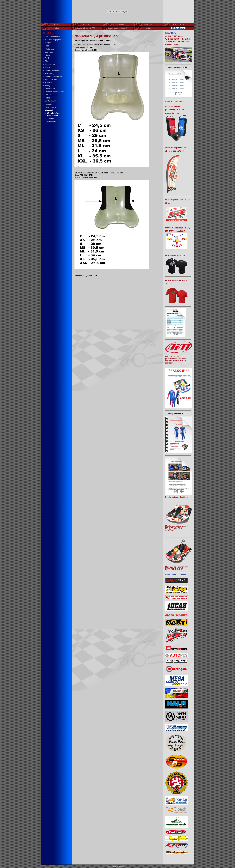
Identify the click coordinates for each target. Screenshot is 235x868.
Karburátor (49, 83)
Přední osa (49, 49)
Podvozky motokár (52, 37)
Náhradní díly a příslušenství (53, 114)
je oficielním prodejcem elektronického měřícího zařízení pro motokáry (176, 360)
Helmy (48, 86)
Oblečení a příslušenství (55, 92)
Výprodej (49, 110)
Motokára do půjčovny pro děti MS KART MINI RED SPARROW (179, 527)
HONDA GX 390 (51, 95)
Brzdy (47, 58)
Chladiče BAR (51, 89)
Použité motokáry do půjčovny (179, 496)
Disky (47, 61)
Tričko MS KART (178, 256)
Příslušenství (50, 64)
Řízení (48, 55)
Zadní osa (49, 52)
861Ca (168, 256)
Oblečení (50, 118)
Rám (47, 46)
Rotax (47, 98)
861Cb (168, 280)
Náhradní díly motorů (53, 76)
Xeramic (48, 104)
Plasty (47, 67)
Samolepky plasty (52, 70)
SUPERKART (50, 101)
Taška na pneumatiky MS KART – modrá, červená (175, 110)
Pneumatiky (50, 73)
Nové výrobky (50, 107)
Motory (48, 43)
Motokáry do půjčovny (54, 40)
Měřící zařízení (51, 79)
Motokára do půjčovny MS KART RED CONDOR (176, 568)
